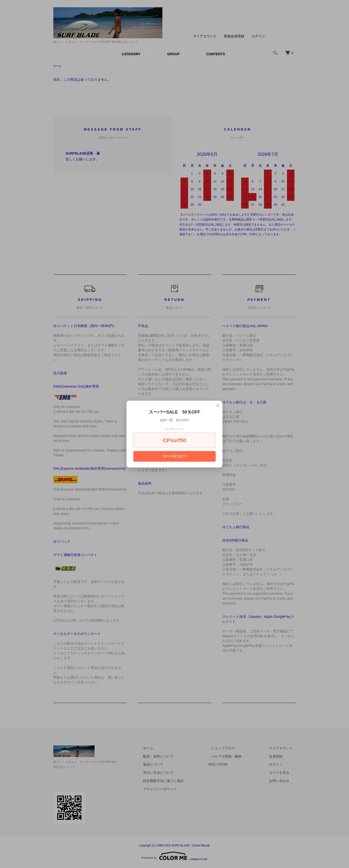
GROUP (173, 54)
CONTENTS (216, 54)
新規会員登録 (234, 36)
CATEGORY (131, 54)
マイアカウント (205, 36)
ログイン (258, 36)
